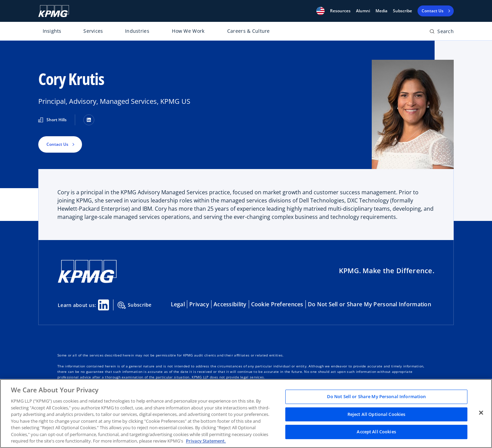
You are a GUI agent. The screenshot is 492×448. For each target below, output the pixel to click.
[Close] (481, 413)
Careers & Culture (249, 31)
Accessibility (230, 304)
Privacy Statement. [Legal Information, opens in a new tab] (206, 441)
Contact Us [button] (57, 144)
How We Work (188, 31)
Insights (52, 31)
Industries (137, 31)
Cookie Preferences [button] (277, 304)
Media (381, 11)
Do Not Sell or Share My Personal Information (370, 304)
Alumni (363, 11)
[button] (320, 11)
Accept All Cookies (376, 432)
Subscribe (402, 11)
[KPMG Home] (54, 11)
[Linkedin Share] (104, 305)
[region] (246, 414)
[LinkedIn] (89, 120)
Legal (178, 304)
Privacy (199, 304)
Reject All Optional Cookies (377, 414)
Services (93, 31)
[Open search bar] (442, 33)
